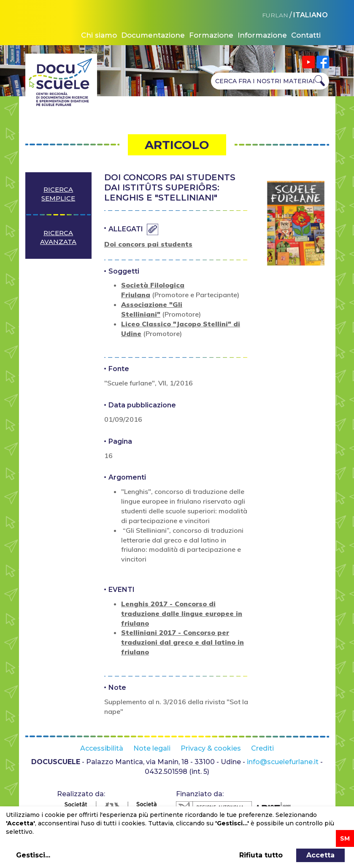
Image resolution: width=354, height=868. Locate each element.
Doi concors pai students (148, 244)
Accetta (320, 855)
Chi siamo (99, 35)
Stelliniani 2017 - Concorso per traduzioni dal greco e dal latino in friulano (182, 642)
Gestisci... (33, 855)
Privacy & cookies (211, 748)
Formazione (211, 35)
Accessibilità (102, 748)
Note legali (152, 748)
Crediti (262, 748)
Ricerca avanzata (58, 237)
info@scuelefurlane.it (283, 762)
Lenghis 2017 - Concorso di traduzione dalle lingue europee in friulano (182, 613)
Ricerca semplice (58, 194)
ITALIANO (311, 15)
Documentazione (153, 35)
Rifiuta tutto (261, 855)
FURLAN (275, 15)
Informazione (262, 35)
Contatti (306, 35)
